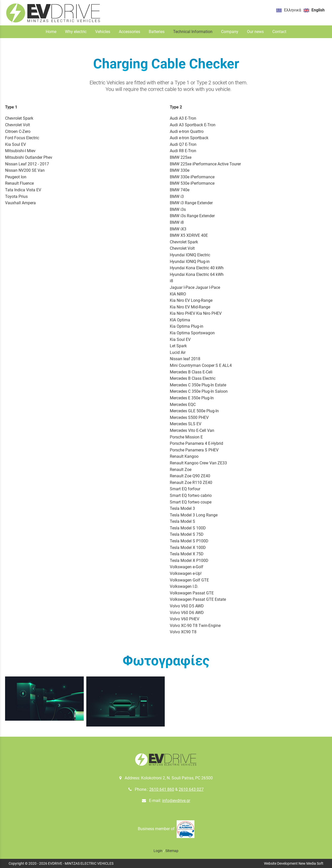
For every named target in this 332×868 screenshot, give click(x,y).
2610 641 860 (162, 789)
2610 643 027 (191, 789)
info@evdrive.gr (176, 801)
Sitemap (172, 851)
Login (158, 851)
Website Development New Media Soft (294, 863)
